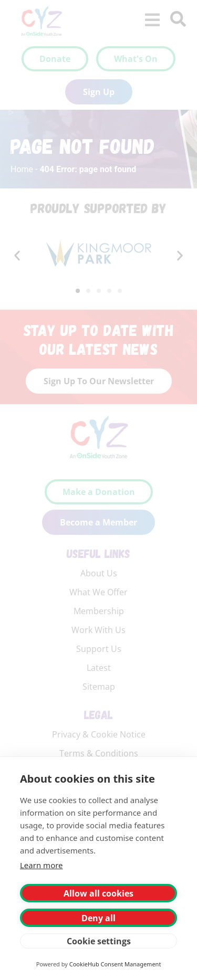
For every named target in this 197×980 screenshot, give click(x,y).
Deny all (98, 918)
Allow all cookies (98, 893)
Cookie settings (99, 941)
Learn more (42, 865)
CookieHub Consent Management (115, 964)
